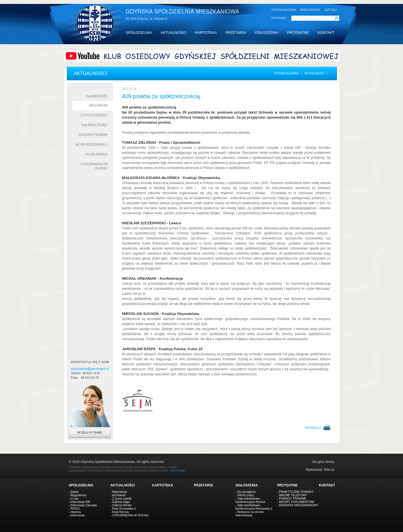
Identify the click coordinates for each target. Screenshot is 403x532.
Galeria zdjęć (94, 125)
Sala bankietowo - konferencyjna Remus (250, 500)
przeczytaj (178, 470)
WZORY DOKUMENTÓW (297, 502)
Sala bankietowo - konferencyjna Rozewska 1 (254, 507)
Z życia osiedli (94, 115)
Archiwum (98, 105)
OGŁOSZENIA (267, 33)
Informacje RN (80, 502)
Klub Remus (97, 154)
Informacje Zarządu (84, 505)
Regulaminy (79, 495)
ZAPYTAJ (330, 10)
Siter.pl (329, 470)
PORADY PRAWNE (293, 498)
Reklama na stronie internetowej (250, 514)
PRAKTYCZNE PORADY (296, 492)
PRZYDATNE (298, 33)
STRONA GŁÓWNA (284, 10)
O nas (75, 498)
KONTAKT (326, 33)
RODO (75, 509)
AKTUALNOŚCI (174, 33)
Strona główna (286, 73)
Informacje (78, 515)
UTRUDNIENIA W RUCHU (131, 515)
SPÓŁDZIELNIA (139, 33)
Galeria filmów (93, 135)
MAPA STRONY (310, 10)
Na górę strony (323, 462)
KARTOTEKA (206, 33)
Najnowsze (97, 96)
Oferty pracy (246, 495)
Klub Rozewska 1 (92, 145)
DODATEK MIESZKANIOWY (299, 505)
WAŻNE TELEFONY (293, 495)
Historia (76, 512)
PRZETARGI (236, 33)
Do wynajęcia (246, 492)
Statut (75, 492)
